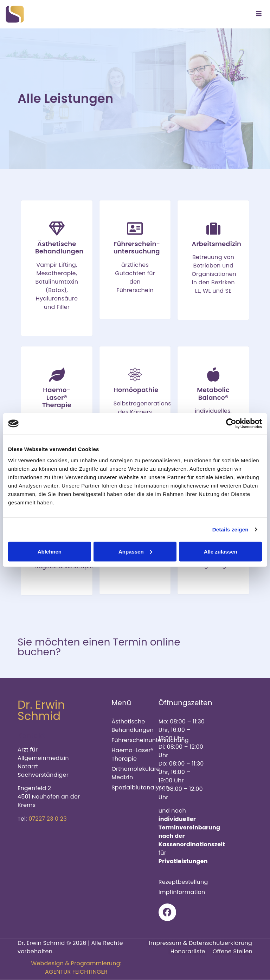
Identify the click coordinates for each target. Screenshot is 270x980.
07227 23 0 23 (48, 819)
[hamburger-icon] (259, 14)
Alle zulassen (221, 551)
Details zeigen (230, 529)
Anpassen (135, 551)
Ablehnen (50, 551)
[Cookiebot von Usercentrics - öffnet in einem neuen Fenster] (231, 424)
